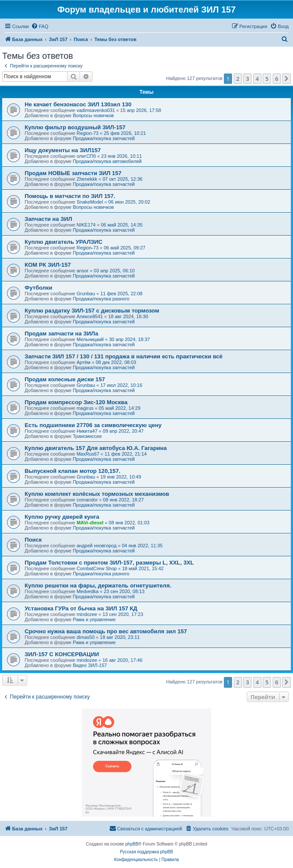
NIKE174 (86, 225)
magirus (85, 408)
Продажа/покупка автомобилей (107, 161)
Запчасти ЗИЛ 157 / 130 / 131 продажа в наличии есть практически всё (124, 356)
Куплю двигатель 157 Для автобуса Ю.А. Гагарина (96, 448)
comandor (87, 500)
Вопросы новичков (93, 115)
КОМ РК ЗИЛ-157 (48, 265)
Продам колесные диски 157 (65, 379)
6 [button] (277, 79)
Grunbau (86, 294)
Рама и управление (94, 619)
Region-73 (88, 133)
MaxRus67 (88, 454)
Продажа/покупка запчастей (104, 138)
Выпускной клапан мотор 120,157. (73, 471)
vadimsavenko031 (96, 110)
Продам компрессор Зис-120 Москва (76, 402)
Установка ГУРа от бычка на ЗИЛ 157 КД (81, 608)
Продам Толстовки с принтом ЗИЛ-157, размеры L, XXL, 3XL (109, 563)
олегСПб (86, 156)
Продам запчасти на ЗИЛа (61, 333)
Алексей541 (90, 316)
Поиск (33, 540)
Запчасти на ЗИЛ (48, 219)
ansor (83, 271)
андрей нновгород (96, 546)
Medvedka (88, 591)
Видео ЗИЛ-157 (90, 665)
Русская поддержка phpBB (146, 852)
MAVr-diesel (90, 523)
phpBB (132, 844)
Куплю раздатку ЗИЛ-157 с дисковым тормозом (92, 311)
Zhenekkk (87, 179)
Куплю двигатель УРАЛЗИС (64, 242)
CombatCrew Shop (97, 568)
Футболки (38, 288)
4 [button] (257, 79)
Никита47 (87, 431)
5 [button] (267, 79)
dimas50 (86, 637)
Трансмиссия (87, 436)
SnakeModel (90, 202)
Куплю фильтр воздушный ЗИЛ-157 (75, 127)
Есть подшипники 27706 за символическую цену (93, 425)
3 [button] (247, 79)
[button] (287, 79)
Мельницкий (90, 339)
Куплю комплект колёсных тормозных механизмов (97, 494)
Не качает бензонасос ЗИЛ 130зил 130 (78, 104)
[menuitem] (40, 26)
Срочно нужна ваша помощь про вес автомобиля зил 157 (106, 631)
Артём (83, 362)
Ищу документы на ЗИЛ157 (63, 150)
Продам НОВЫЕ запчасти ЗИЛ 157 (73, 173)
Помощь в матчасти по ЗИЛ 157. (70, 196)
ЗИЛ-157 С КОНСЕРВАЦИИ (62, 654)
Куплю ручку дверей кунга (62, 517)
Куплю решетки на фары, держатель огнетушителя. (98, 586)
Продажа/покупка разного (101, 299)
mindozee (87, 614)
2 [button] (238, 79)
